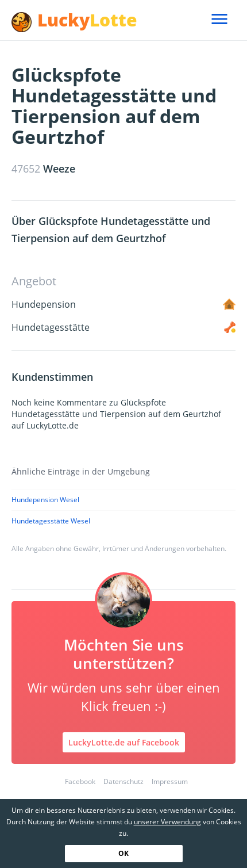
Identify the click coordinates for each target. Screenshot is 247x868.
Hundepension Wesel (45, 500)
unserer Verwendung (167, 822)
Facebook (80, 781)
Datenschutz (123, 781)
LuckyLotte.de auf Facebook (124, 742)
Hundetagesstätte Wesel (51, 521)
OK (123, 853)
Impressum (170, 781)
